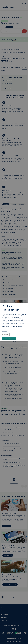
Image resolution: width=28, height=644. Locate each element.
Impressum (4, 331)
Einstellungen (6, 334)
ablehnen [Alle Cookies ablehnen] (22, 325)
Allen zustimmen (9, 338)
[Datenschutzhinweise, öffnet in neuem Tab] (7, 328)
